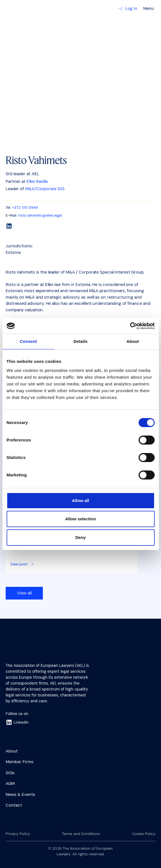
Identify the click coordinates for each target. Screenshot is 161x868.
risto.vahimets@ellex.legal (40, 215)
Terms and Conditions (81, 834)
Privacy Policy (18, 834)
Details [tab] (81, 341)
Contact (14, 805)
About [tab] (133, 341)
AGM (10, 783)
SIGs (10, 773)
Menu (149, 8)
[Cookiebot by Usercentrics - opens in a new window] (130, 326)
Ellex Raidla (37, 181)
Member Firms (20, 762)
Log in (128, 8)
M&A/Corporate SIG (45, 189)
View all (24, 593)
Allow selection (80, 519)
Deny (80, 537)
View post (22, 564)
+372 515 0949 (25, 207)
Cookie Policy (144, 834)
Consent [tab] (28, 341)
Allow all (80, 500)
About (12, 751)
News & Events (20, 794)
